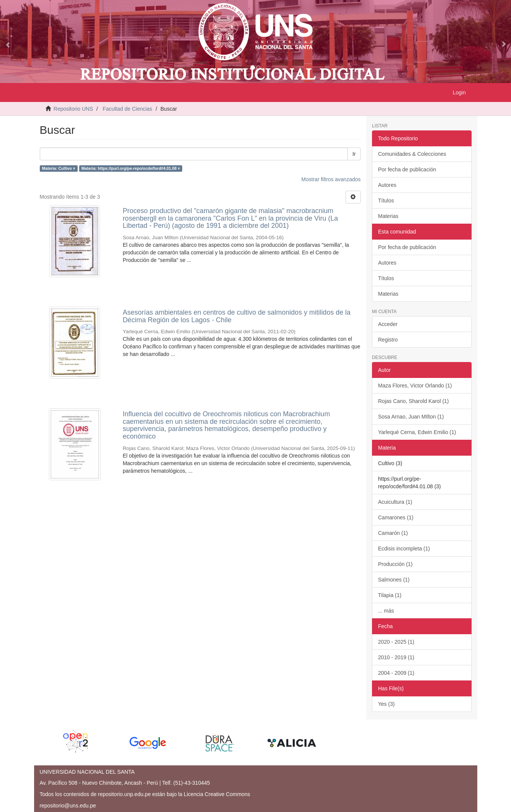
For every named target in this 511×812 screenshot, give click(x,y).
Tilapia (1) (390, 595)
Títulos (386, 201)
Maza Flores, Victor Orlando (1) (415, 386)
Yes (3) (386, 704)
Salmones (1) (394, 580)
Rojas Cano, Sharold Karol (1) (413, 401)
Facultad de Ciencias (127, 109)
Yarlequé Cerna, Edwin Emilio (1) (417, 432)
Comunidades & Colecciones (412, 154)
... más (386, 611)
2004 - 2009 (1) (396, 673)
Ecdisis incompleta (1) (404, 549)
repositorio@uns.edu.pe (68, 806)
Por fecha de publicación (407, 169)
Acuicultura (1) (395, 502)
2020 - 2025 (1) (396, 642)
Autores (387, 185)
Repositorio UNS (73, 109)
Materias (388, 216)
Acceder (388, 324)
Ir (354, 154)
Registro (388, 340)
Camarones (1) (396, 517)
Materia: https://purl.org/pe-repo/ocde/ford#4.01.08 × (131, 168)
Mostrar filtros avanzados (331, 179)
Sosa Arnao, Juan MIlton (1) (411, 417)
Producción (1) (395, 564)
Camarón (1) (393, 533)
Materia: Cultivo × (59, 168)
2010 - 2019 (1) (396, 657)
